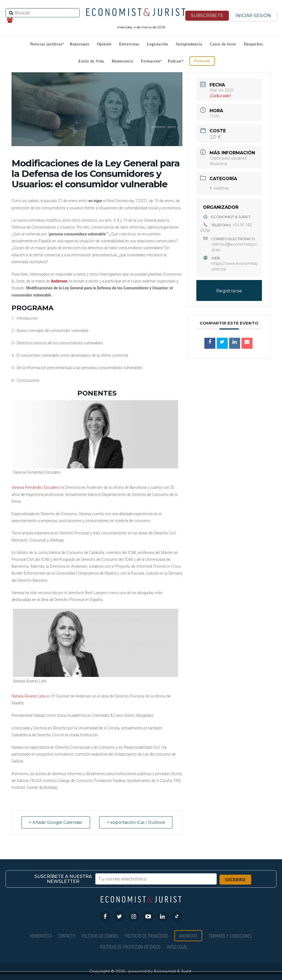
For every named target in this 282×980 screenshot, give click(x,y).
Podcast (175, 61)
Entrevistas (129, 44)
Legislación (158, 44)
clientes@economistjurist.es (234, 247)
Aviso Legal (177, 947)
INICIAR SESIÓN (253, 16)
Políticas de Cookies (100, 936)
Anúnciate (188, 936)
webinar (219, 188)
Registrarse (229, 291)
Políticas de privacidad (146, 936)
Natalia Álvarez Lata (28, 696)
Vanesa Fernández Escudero (36, 487)
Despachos (254, 44)
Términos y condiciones (230, 936)
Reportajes (80, 44)
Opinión (104, 44)
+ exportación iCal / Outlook (135, 822)
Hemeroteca (123, 61)
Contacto (67, 936)
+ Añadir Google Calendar (56, 822)
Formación (151, 61)
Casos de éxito (223, 44)
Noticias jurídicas (46, 44)
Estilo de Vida (91, 61)
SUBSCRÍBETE (207, 16)
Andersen (59, 281)
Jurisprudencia (189, 44)
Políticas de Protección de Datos (130, 947)
